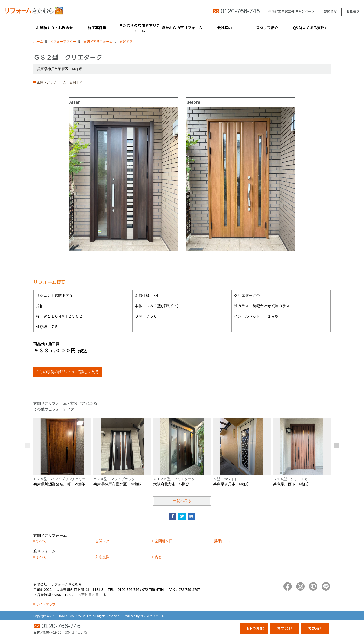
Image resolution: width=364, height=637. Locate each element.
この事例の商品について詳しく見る (69, 372)
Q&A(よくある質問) (309, 28)
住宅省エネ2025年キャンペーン (291, 11)
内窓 (158, 557)
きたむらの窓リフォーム (182, 28)
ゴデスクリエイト (152, 616)
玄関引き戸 (164, 541)
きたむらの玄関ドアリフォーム (140, 28)
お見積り (353, 11)
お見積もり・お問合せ (55, 28)
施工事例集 (97, 28)
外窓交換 (102, 557)
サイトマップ (46, 604)
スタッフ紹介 (267, 28)
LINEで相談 (254, 628)
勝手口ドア (223, 541)
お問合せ (330, 11)
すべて (41, 541)
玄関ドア (102, 541)
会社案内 (224, 28)
